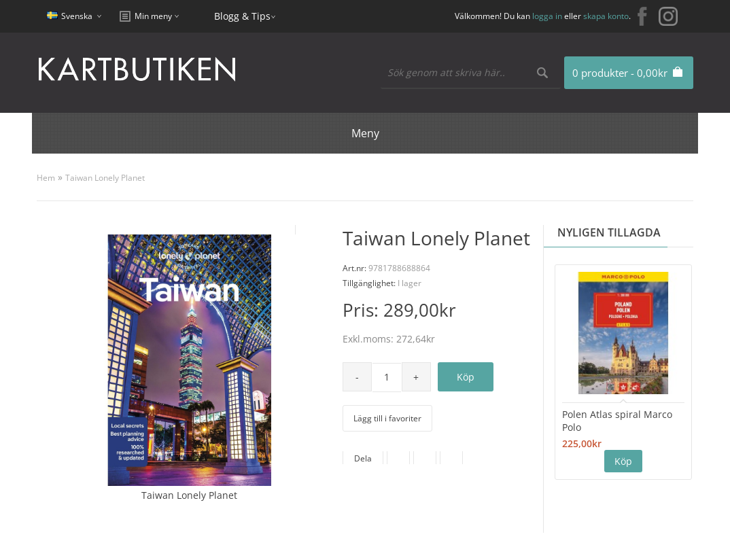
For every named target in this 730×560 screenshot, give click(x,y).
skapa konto (606, 16)
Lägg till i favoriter (387, 418)
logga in (547, 16)
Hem (46, 178)
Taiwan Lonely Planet (105, 178)
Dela (363, 458)
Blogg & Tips (242, 16)
